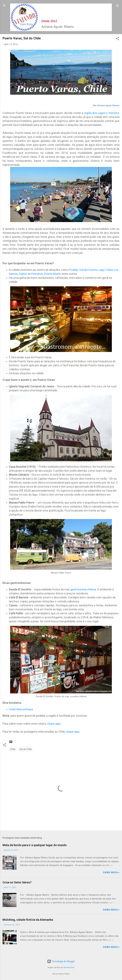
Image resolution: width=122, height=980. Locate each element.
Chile (13, 749)
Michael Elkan (69, 967)
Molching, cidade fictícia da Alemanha (28, 920)
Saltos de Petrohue (31, 274)
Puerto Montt (52, 274)
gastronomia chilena (83, 589)
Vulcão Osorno (88, 270)
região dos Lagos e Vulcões (101, 113)
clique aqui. (73, 732)
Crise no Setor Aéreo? (17, 882)
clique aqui (54, 724)
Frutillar (73, 270)
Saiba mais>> (111, 872)
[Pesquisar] (118, 6)
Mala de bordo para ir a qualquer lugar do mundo (35, 845)
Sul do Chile (26, 749)
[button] (118, 39)
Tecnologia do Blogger (61, 961)
